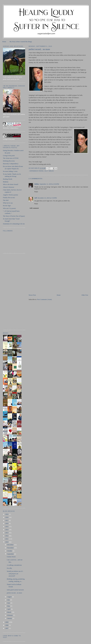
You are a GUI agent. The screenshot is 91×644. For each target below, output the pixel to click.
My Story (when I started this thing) (21, 42)
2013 (7, 533)
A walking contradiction (14, 565)
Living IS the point (9, 156)
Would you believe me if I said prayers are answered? (15, 574)
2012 (7, 536)
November (11, 548)
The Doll (6, 200)
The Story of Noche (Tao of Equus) (14, 216)
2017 (7, 520)
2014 (7, 530)
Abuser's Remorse (9, 187)
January (10, 618)
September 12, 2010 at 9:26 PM (49, 184)
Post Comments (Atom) (44, 299)
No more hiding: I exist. (10, 171)
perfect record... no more (14, 593)
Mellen (37, 184)
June (9, 603)
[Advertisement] (46, 277)
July (9, 600)
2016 (7, 523)
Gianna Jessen (11, 557)
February (10, 615)
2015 (7, 527)
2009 (7, 622)
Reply (36, 192)
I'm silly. (9, 568)
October (10, 551)
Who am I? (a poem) (9, 208)
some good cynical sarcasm (15, 590)
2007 (7, 628)
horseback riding (37, 171)
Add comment (34, 208)
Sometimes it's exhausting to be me (14, 224)
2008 (7, 625)
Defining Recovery (9, 161)
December (11, 545)
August (10, 597)
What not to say (8, 203)
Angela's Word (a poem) (10, 195)
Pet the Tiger (7, 206)
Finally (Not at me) (9, 198)
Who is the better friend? (11, 184)
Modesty (6, 182)
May (9, 606)
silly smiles (49, 171)
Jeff (36, 198)
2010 (7, 542)
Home (4, 42)
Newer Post (32, 295)
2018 (7, 517)
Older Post (85, 295)
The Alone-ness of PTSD (11, 158)
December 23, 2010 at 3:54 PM (47, 198)
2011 (7, 539)
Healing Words (8, 179)
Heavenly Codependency (11, 164)
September (11, 554)
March (9, 612)
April (9, 609)
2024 (7, 514)
